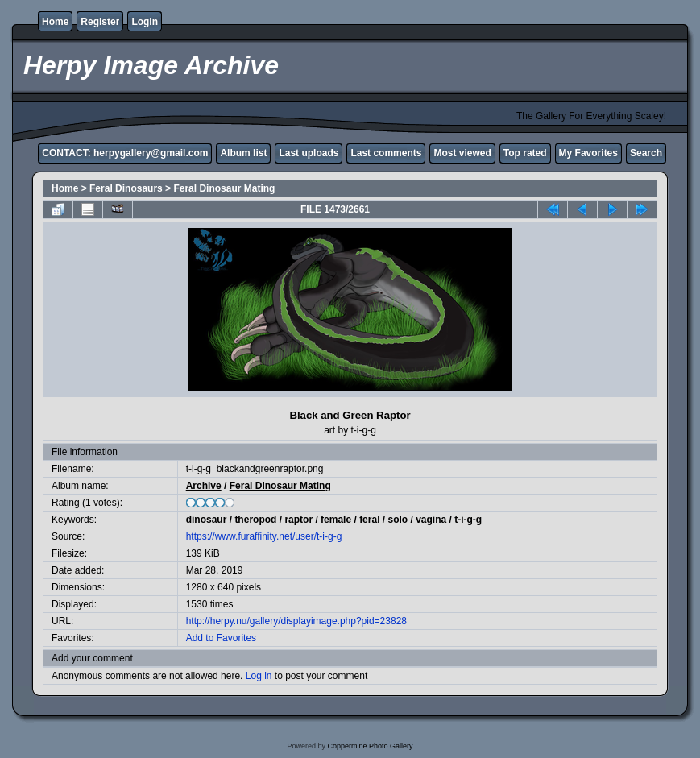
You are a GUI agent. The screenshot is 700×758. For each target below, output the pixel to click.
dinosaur (207, 520)
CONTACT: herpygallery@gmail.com (125, 153)
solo (398, 520)
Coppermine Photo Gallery (370, 746)
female (336, 520)
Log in (259, 676)
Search (646, 153)
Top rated (525, 153)
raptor (298, 520)
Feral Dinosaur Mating (224, 188)
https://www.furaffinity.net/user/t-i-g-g (264, 536)
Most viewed (462, 153)
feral (369, 520)
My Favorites (588, 153)
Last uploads (309, 153)
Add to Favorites (221, 638)
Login (145, 22)
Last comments (386, 153)
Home (55, 22)
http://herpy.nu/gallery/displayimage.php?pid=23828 (296, 621)
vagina (431, 520)
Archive (204, 486)
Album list (243, 153)
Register (100, 22)
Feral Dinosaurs (126, 188)
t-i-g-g (468, 520)
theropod (255, 520)
